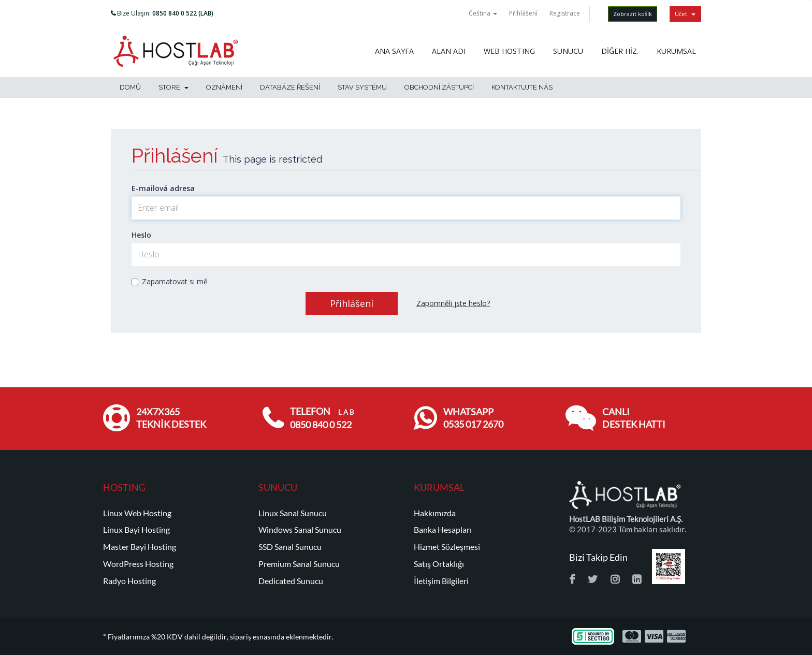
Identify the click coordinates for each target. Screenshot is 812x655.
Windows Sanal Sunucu (300, 530)
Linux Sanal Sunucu (293, 513)
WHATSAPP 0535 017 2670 (473, 418)
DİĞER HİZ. (620, 51)
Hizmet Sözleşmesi (447, 547)
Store (173, 87)
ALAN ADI (449, 51)
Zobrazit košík (633, 14)
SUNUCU (568, 51)
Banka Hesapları (443, 530)
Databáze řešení (290, 87)
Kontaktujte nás (522, 87)
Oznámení (224, 87)
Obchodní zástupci (439, 87)
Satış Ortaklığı (439, 564)
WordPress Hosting (138, 564)
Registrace (565, 13)
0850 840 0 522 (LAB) (183, 13)
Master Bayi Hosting (140, 547)
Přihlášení (523, 13)
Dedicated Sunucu (291, 581)
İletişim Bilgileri (441, 581)
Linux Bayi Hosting (136, 530)
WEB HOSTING (509, 51)
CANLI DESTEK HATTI (634, 418)
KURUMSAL (676, 51)
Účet (685, 14)
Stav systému (362, 87)
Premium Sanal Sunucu (299, 564)
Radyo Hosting (129, 581)
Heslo (141, 235)
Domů (130, 87)
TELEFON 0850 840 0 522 (322, 418)
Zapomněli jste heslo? (453, 303)
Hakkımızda (435, 513)
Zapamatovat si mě (170, 281)
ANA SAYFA (394, 51)
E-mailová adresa (163, 188)
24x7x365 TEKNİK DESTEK (171, 418)
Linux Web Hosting (137, 513)
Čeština (483, 13)
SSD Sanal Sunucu (290, 547)
